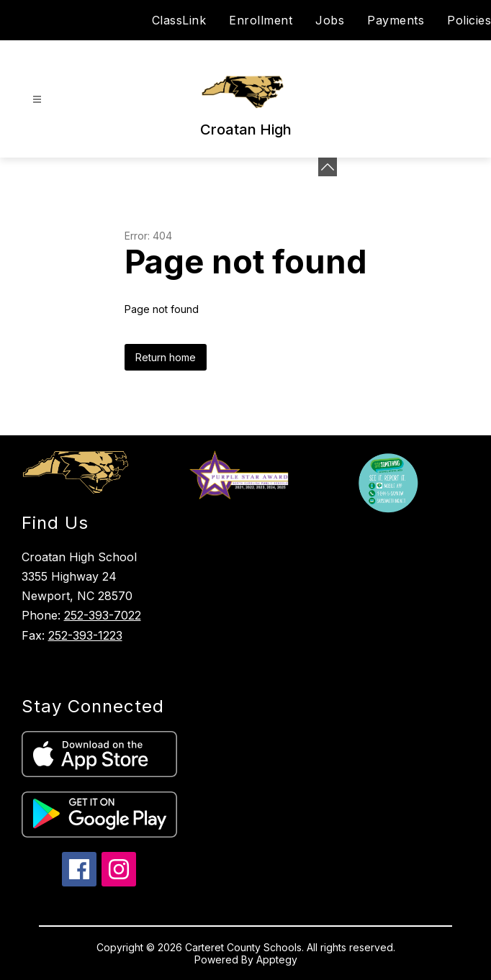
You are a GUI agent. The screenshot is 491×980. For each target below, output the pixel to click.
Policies (469, 20)
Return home (166, 357)
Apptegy (277, 959)
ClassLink (179, 20)
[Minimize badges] (328, 167)
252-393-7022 (103, 615)
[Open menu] (37, 100)
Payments (396, 20)
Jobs (330, 20)
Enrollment (261, 20)
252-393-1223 (85, 635)
